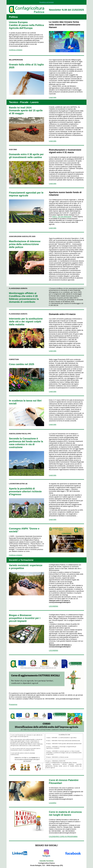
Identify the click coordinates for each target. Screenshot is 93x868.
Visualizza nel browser (46, 2)
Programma (13, 704)
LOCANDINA (54, 606)
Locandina (53, 803)
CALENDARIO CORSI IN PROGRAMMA (63, 837)
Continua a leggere (16, 50)
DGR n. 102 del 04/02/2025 (62, 217)
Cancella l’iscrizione (47, 861)
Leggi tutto (53, 97)
